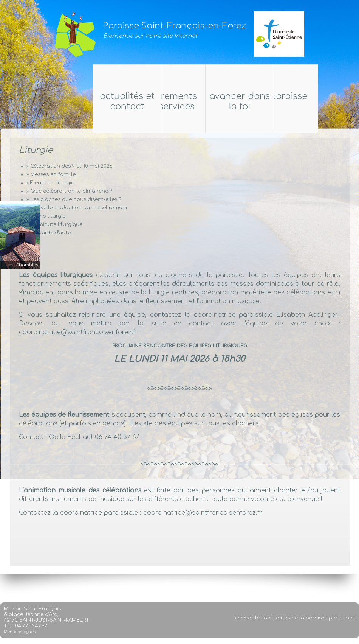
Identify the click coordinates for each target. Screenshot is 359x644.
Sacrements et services (167, 101)
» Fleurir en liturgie (50, 183)
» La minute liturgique (54, 224)
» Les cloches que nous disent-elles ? (74, 199)
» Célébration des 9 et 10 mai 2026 (69, 166)
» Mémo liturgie (46, 216)
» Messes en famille (51, 174)
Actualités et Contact (216, 101)
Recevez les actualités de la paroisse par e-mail (294, 629)
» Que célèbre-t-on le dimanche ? (69, 191)
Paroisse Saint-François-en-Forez (175, 26)
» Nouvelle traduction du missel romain (77, 208)
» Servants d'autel (49, 233)
